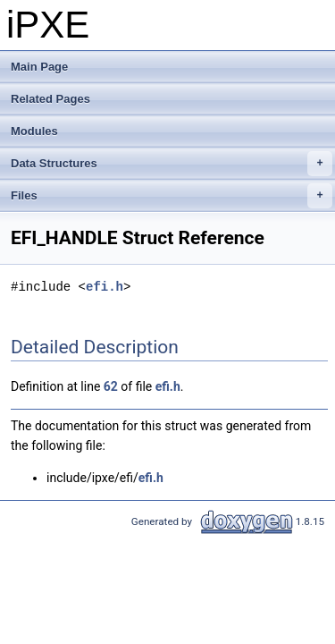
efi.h (105, 287)
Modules (34, 131)
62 (111, 386)
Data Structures (172, 164)
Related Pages (50, 99)
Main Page (39, 67)
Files (172, 196)
